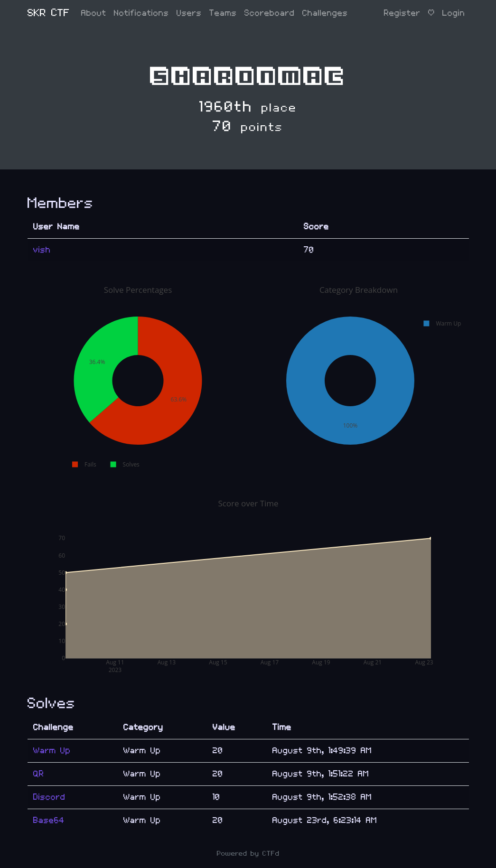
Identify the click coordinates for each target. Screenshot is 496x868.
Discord (49, 797)
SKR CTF (49, 13)
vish (42, 250)
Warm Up (52, 751)
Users (189, 13)
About (94, 13)
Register (402, 13)
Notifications (141, 13)
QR (39, 774)
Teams (223, 13)
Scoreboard (270, 13)
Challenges (325, 13)
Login (454, 13)
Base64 (49, 820)
